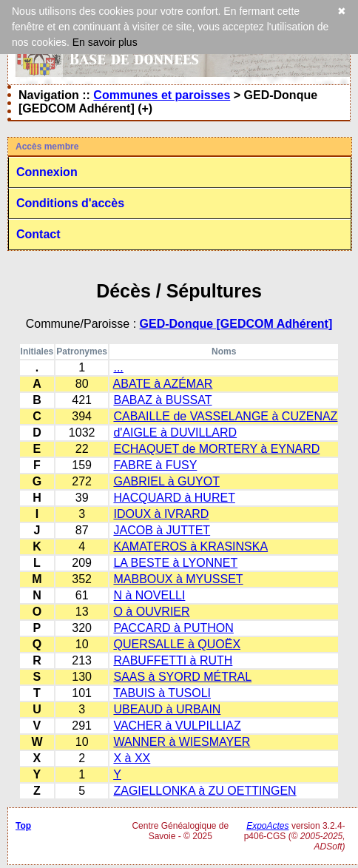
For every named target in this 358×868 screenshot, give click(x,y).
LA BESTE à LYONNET (175, 563)
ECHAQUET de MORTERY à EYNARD (216, 449)
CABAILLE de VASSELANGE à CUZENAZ (225, 416)
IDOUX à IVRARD (161, 514)
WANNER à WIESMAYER (182, 742)
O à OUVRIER (151, 612)
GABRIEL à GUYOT (166, 481)
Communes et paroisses (162, 95)
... (118, 367)
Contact (38, 234)
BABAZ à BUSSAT (162, 400)
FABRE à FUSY (155, 465)
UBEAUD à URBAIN (167, 709)
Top (23, 826)
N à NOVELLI (149, 595)
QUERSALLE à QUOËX (177, 644)
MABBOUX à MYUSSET (178, 579)
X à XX (132, 758)
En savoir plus (105, 42)
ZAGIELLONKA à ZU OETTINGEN (205, 791)
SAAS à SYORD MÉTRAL (182, 677)
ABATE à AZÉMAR (163, 384)
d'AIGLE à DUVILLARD (175, 433)
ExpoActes (267, 826)
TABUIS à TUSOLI (162, 693)
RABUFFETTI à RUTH (173, 660)
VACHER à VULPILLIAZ (177, 726)
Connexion (47, 172)
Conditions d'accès (70, 203)
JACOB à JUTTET (162, 530)
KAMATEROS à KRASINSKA (190, 546)
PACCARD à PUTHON (173, 628)
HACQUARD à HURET (174, 498)
